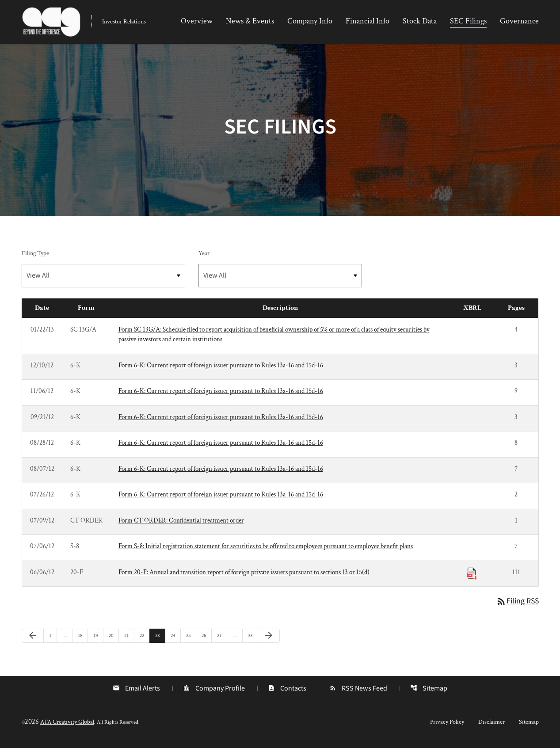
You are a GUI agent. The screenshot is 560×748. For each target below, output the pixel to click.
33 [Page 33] (253, 641)
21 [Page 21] (129, 641)
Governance (519, 21)
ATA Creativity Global (67, 727)
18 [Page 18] (82, 641)
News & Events (250, 21)
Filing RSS (517, 607)
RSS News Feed (358, 693)
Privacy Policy (447, 727)
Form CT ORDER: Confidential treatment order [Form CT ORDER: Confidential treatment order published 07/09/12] (181, 525)
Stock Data (420, 21)
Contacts (287, 693)
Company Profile (214, 693)
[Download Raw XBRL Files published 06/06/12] (472, 578)
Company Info (310, 21)
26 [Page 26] (206, 641)
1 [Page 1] (53, 641)
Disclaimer (491, 727)
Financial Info (368, 21)
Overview (197, 21)
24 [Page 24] (175, 641)
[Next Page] (269, 641)
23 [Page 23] (160, 641)
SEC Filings (468, 21)
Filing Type (35, 258)
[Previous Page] (33, 641)
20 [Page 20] (113, 641)
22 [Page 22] (144, 641)
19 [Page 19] (98, 641)
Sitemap (429, 693)
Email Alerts (136, 693)
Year (204, 258)
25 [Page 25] (191, 641)
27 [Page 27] (222, 641)
